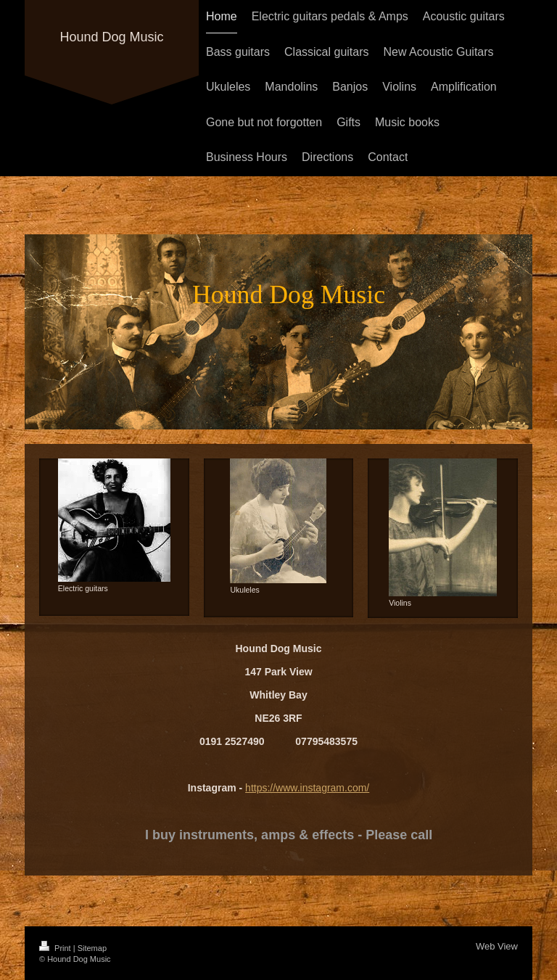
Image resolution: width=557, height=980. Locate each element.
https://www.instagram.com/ (307, 788)
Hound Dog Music (111, 37)
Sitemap (92, 948)
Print (56, 948)
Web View (497, 946)
